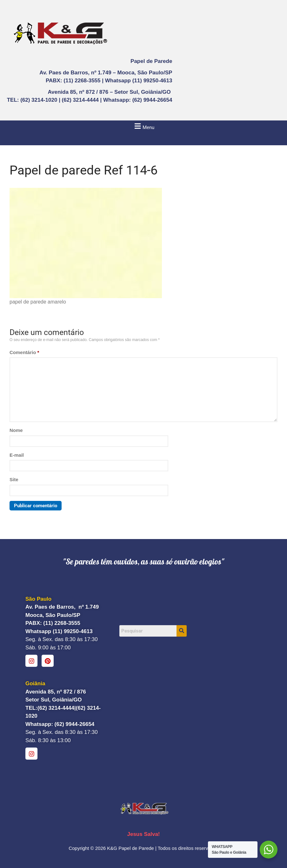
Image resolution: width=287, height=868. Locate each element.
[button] (143, 126)
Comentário (24, 352)
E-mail (17, 455)
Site (14, 479)
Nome (16, 430)
